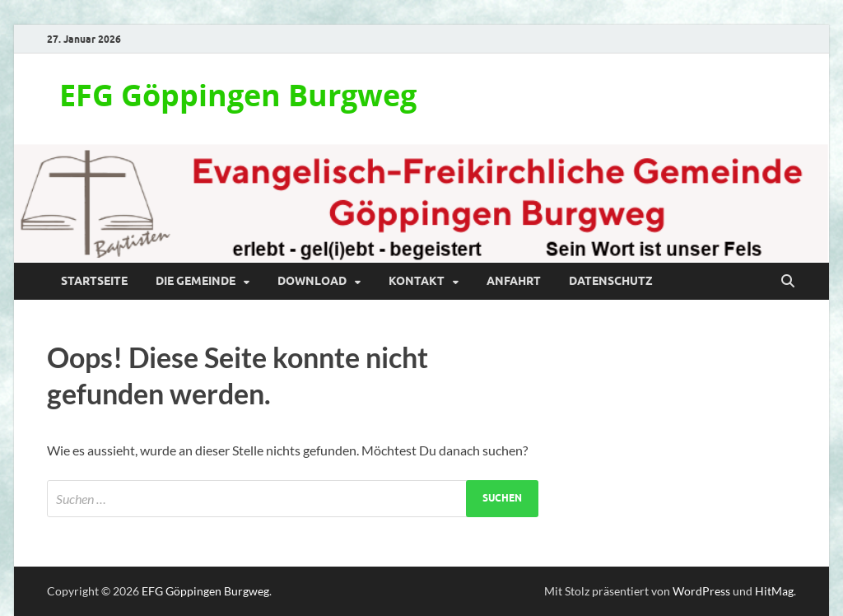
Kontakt (417, 281)
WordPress (701, 591)
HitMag (774, 591)
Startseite (94, 281)
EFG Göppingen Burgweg (238, 95)
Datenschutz (611, 281)
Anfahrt (514, 281)
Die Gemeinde (196, 281)
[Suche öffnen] (788, 282)
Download (312, 281)
